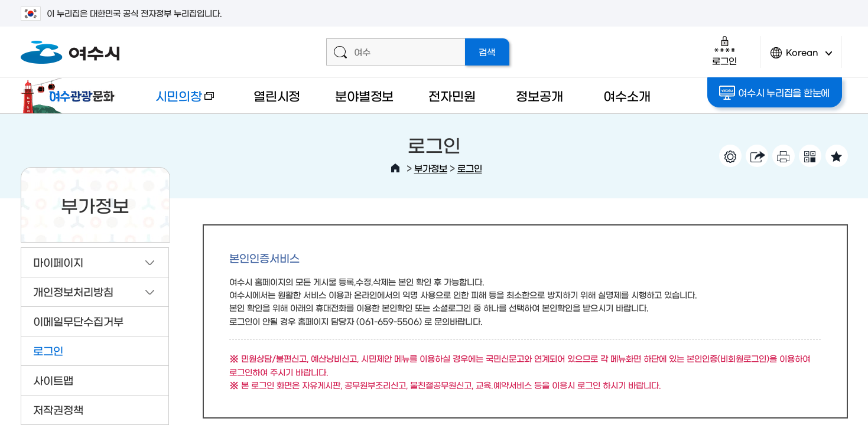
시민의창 (175, 101)
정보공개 (539, 95)
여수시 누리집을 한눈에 (774, 93)
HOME (395, 168)
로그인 (724, 50)
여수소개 (627, 95)
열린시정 (277, 95)
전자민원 (452, 95)
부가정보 (431, 168)
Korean (801, 58)
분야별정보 (364, 95)
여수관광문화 (71, 96)
